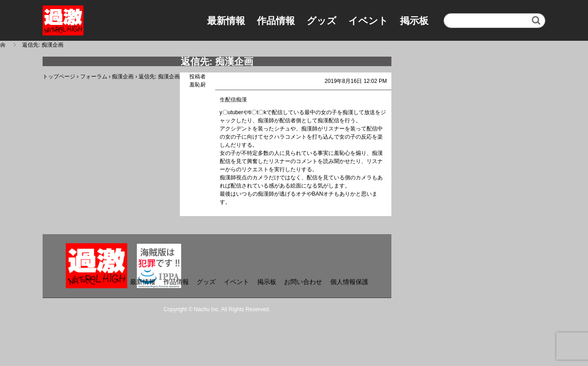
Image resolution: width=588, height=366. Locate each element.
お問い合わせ (303, 282)
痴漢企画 (123, 77)
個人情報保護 (349, 282)
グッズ (322, 21)
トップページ (59, 77)
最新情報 (226, 21)
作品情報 (276, 21)
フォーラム (94, 77)
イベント (368, 21)
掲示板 (414, 21)
